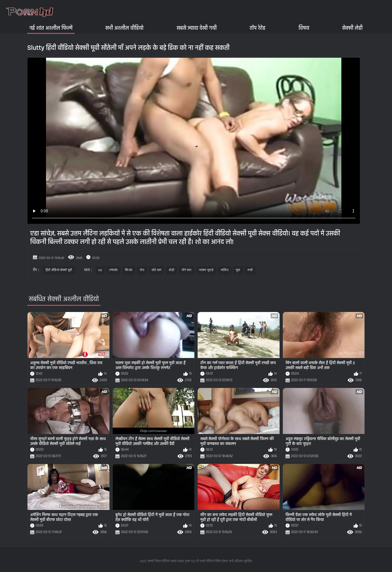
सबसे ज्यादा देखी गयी (197, 28)
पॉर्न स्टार (187, 270)
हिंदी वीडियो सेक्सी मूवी (59, 270)
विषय (304, 28)
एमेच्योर (113, 270)
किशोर (129, 270)
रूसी (250, 270)
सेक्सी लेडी (352, 28)
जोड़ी (171, 270)
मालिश (225, 270)
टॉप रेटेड (258, 28)
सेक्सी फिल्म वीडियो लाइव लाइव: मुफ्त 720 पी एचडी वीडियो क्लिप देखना (188, 561)
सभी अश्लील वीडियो (124, 28)
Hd (100, 270)
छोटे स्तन (157, 270)
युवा (238, 270)
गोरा (142, 270)
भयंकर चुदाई (206, 270)
